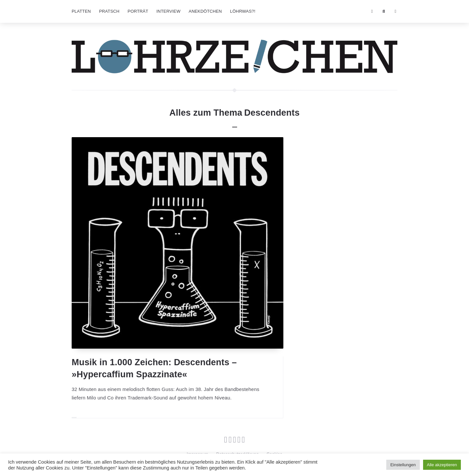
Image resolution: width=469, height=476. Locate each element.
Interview (168, 11)
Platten (81, 11)
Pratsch (109, 11)
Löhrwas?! (243, 11)
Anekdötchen (205, 11)
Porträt (138, 11)
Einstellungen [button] (403, 465)
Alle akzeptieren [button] (442, 465)
